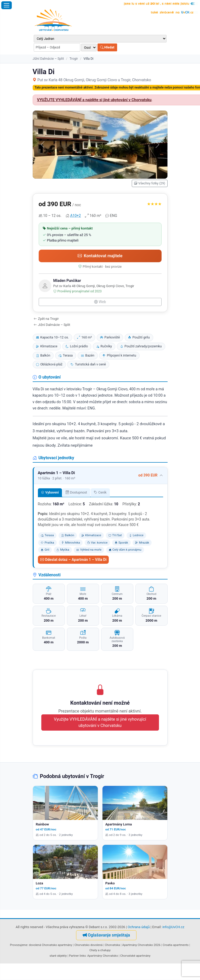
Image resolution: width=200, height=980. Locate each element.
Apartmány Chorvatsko (103, 956)
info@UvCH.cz (173, 927)
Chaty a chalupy (100, 950)
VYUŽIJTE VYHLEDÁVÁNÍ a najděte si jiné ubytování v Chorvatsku (94, 100)
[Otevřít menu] (7, 5)
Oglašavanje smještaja (106, 935)
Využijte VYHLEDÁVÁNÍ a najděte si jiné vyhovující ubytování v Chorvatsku (100, 722)
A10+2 (75, 216)
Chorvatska (112, 945)
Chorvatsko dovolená (89, 945)
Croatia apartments (176, 945)
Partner (74, 956)
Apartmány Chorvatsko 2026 (141, 945)
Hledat (107, 47)
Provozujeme (19, 945)
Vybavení (50, 492)
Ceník (100, 492)
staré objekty (58, 956)
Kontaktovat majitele (100, 256)
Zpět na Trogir (46, 319)
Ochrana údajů (139, 927)
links (83, 956)
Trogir (74, 59)
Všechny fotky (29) (150, 183)
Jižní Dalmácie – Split (48, 59)
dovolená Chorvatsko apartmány (50, 945)
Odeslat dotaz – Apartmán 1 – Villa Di (73, 560)
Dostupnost (76, 492)
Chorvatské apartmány (135, 956)
